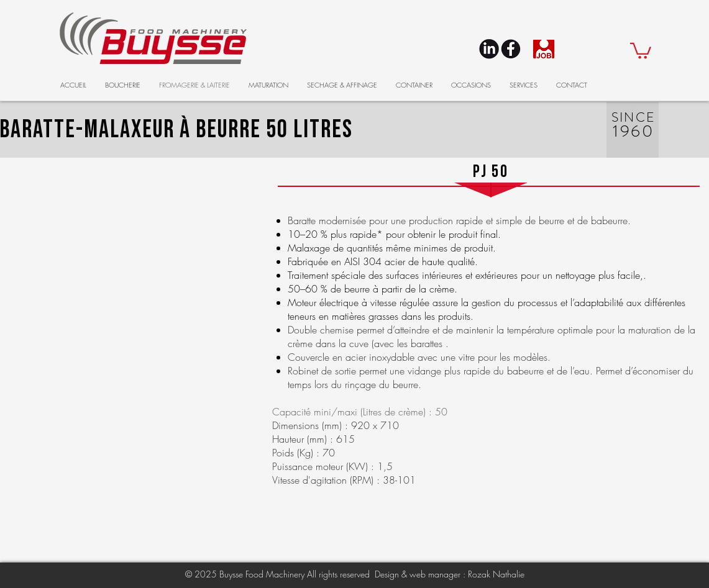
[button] (641, 50)
